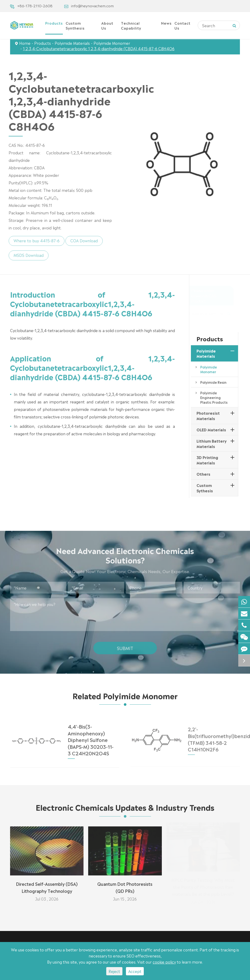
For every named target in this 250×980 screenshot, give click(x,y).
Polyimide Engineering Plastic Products (214, 397)
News (166, 23)
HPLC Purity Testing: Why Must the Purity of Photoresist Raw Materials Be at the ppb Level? (203, 888)
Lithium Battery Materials (212, 443)
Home (25, 43)
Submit (125, 645)
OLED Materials (211, 429)
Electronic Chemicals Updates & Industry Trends (125, 810)
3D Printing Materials (207, 460)
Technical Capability (131, 25)
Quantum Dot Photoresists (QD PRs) (125, 884)
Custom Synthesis (75, 25)
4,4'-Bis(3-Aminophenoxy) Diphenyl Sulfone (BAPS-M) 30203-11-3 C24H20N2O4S (91, 736)
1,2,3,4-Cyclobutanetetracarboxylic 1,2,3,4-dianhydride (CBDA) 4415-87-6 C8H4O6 (99, 48)
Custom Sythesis (205, 488)
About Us (107, 25)
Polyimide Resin (213, 382)
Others (203, 474)
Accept (135, 971)
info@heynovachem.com (92, 6)
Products (54, 23)
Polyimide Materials (72, 43)
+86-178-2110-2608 (35, 6)
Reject (114, 971)
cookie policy (164, 962)
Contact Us (182, 25)
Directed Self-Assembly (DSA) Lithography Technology (47, 884)
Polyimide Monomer (112, 43)
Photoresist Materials (208, 416)
